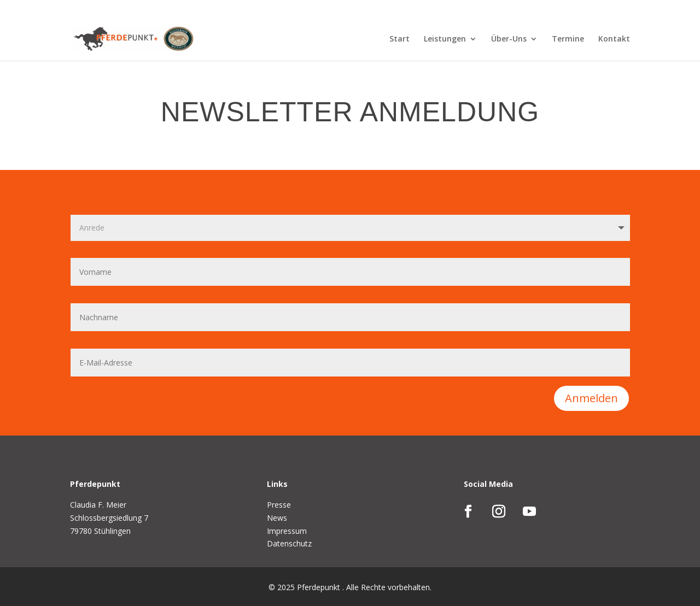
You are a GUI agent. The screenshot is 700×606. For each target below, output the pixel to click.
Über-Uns (509, 39)
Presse (279, 505)
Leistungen (445, 39)
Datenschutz (289, 543)
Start (399, 39)
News (277, 518)
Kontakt (614, 39)
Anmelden (591, 398)
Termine (568, 39)
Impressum (287, 531)
